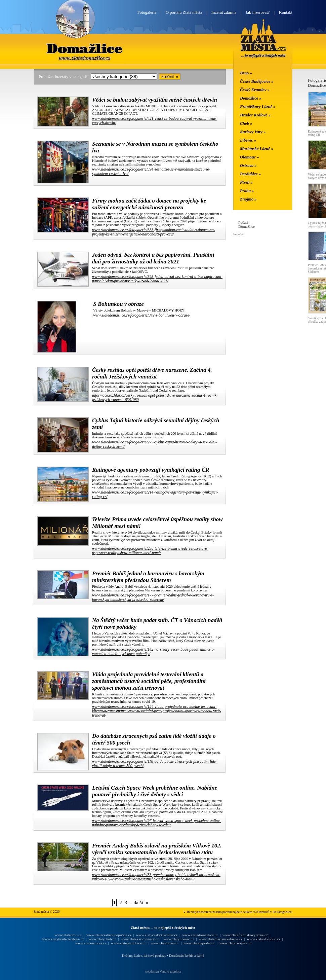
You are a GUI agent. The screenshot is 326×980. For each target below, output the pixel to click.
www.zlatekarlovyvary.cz (140, 939)
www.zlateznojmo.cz (235, 943)
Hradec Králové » (255, 115)
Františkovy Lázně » (258, 107)
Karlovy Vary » (253, 132)
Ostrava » (248, 166)
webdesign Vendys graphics (163, 971)
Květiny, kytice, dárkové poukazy (144, 956)
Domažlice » (251, 98)
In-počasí (239, 234)
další (138, 903)
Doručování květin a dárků (187, 956)
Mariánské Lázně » (257, 149)
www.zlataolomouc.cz (264, 939)
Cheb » (246, 123)
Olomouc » (249, 157)
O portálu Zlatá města (184, 12)
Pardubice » (250, 174)
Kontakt (286, 12)
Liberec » (248, 140)
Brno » (246, 73)
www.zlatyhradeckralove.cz (63, 939)
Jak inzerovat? (258, 12)
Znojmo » (248, 199)
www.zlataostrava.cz (91, 943)
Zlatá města (263, 46)
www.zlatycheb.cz (102, 939)
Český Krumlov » (255, 90)
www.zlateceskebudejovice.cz (109, 935)
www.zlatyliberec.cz (179, 939)
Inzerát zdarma (224, 12)
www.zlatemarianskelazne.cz (220, 939)
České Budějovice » (257, 81)
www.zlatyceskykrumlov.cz (157, 935)
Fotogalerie (147, 12)
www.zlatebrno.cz (68, 935)
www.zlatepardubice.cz (129, 943)
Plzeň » (246, 182)
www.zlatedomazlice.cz (200, 935)
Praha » (247, 191)
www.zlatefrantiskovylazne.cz (245, 935)
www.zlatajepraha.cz (199, 943)
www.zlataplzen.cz (165, 943)
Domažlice (85, 48)
